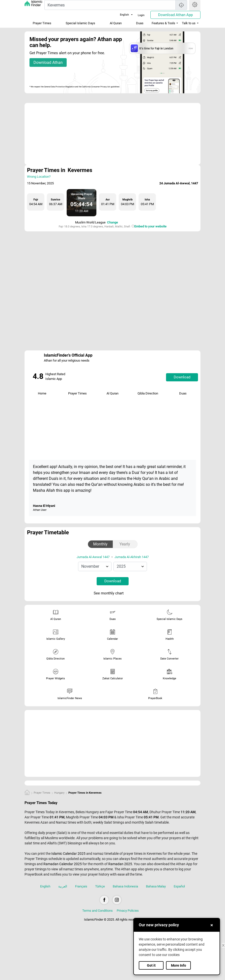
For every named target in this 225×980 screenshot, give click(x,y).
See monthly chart (112, 593)
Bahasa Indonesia (125, 886)
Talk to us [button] (189, 23)
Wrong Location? (39, 177)
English (121, 15)
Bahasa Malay (156, 886)
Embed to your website (150, 226)
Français (81, 886)
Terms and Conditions (98, 911)
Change (112, 222)
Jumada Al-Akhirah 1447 (132, 557)
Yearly (125, 544)
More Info (179, 965)
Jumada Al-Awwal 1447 (93, 557)
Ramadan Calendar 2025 (63, 864)
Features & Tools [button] (163, 23)
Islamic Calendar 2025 (68, 854)
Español (179, 886)
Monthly (100, 544)
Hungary (59, 793)
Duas (140, 23)
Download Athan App (175, 15)
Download (182, 377)
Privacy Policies (128, 911)
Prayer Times (42, 23)
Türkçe (100, 886)
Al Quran (116, 23)
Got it (151, 965)
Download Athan (48, 62)
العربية (63, 886)
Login (141, 15)
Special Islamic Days (80, 23)
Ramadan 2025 (120, 864)
